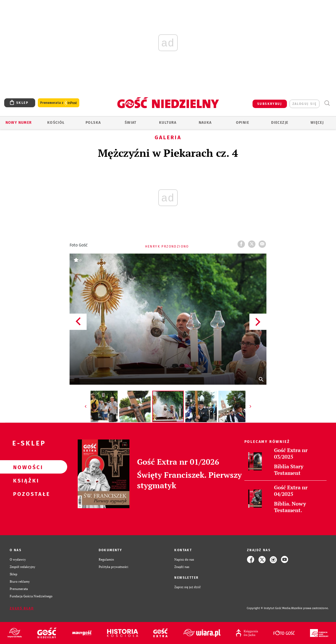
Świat (131, 123)
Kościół (56, 123)
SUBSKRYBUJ (270, 104)
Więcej (317, 123)
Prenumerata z (59, 103)
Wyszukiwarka (327, 103)
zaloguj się (304, 104)
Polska (93, 123)
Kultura (168, 123)
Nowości (25, 467)
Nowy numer (19, 123)
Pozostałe (25, 494)
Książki (25, 480)
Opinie (243, 123)
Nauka (205, 123)
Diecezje (280, 123)
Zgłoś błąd (22, 608)
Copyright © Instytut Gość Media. (269, 608)
